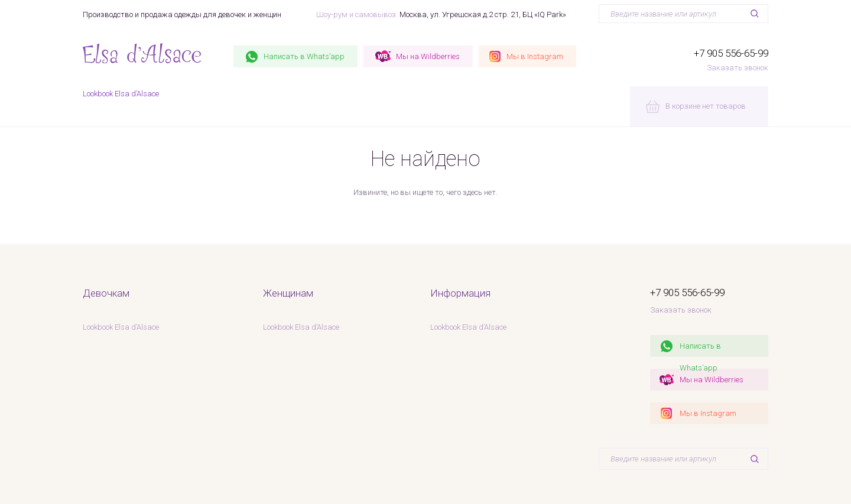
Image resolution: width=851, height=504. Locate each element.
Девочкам (106, 293)
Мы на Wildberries (712, 380)
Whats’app (304, 56)
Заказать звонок (738, 68)
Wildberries (428, 56)
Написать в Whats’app (700, 349)
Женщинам (288, 293)
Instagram (535, 56)
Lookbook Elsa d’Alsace (121, 94)
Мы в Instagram (708, 413)
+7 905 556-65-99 (731, 53)
